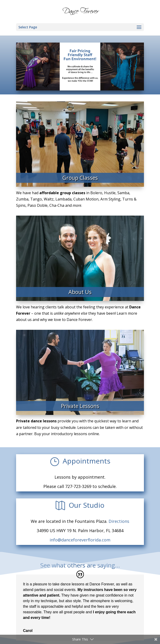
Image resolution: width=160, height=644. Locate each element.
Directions (119, 521)
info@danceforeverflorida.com (80, 540)
